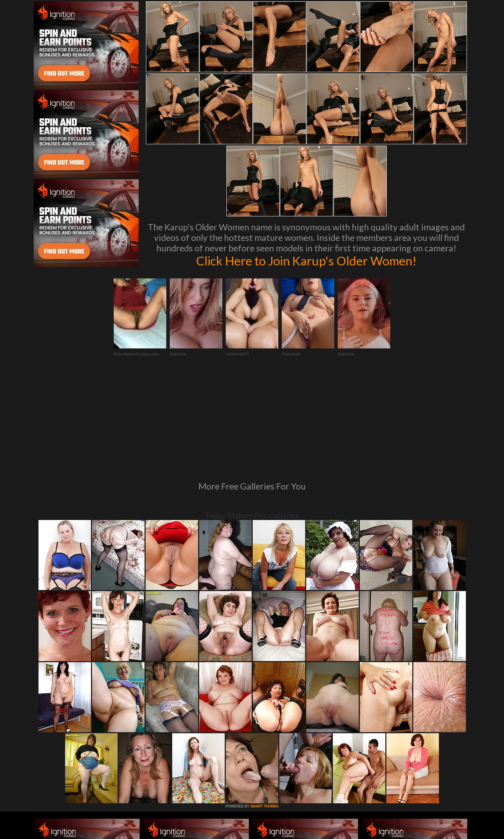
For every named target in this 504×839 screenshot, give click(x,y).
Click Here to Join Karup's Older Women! (306, 261)
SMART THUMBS (264, 711)
